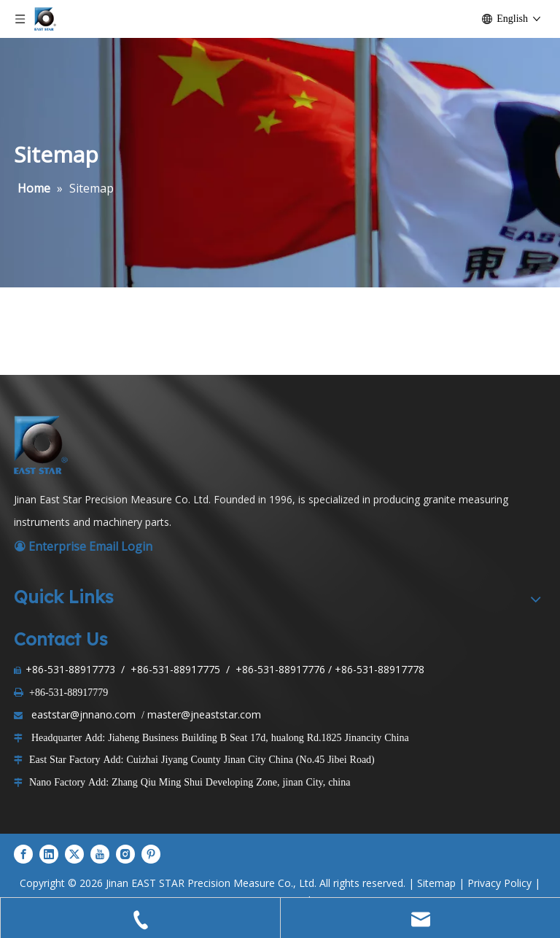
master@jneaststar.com (204, 714)
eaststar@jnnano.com (83, 714)
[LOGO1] (43, 445)
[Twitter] (74, 854)
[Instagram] (125, 854)
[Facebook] (23, 854)
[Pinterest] (151, 854)
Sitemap (436, 883)
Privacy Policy (499, 883)
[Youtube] (100, 854)
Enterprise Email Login (83, 546)
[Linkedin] (49, 854)
